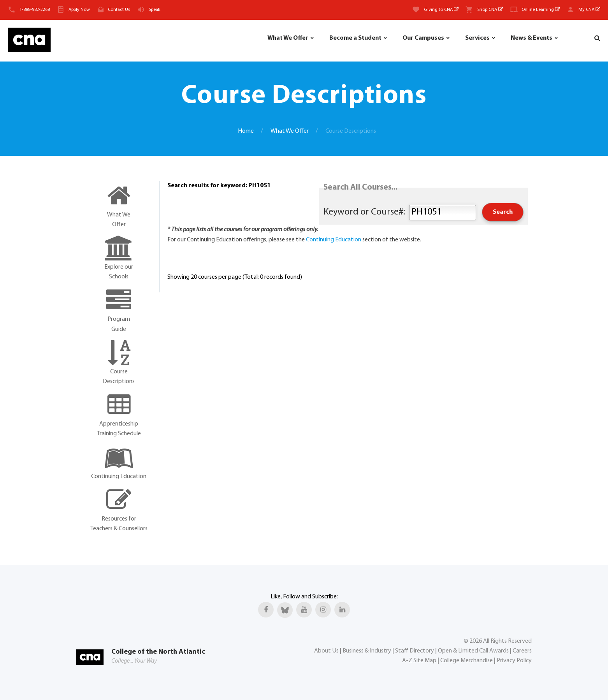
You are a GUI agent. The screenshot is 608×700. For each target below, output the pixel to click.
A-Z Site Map (419, 661)
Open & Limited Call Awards (473, 651)
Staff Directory (415, 651)
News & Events (532, 38)
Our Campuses (423, 38)
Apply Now (79, 10)
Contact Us (119, 10)
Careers (522, 651)
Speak (155, 10)
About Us (326, 651)
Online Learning (541, 10)
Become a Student (355, 38)
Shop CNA (490, 10)
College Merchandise (467, 661)
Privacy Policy (514, 661)
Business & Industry (367, 651)
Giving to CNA (441, 10)
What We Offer (288, 38)
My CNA (589, 10)
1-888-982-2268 (35, 10)
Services (477, 38)
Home (246, 131)
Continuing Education (334, 240)
